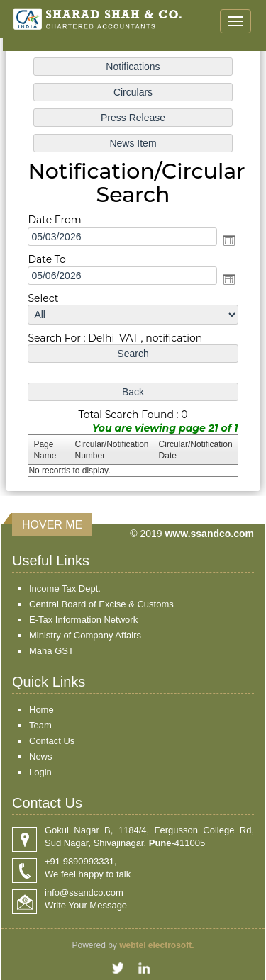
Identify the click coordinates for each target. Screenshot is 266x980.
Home (41, 710)
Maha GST (51, 651)
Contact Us (52, 741)
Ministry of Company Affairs (85, 635)
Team (40, 725)
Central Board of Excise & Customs (101, 604)
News (41, 756)
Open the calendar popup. (228, 240)
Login (40, 772)
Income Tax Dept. (65, 588)
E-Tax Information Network (83, 620)
